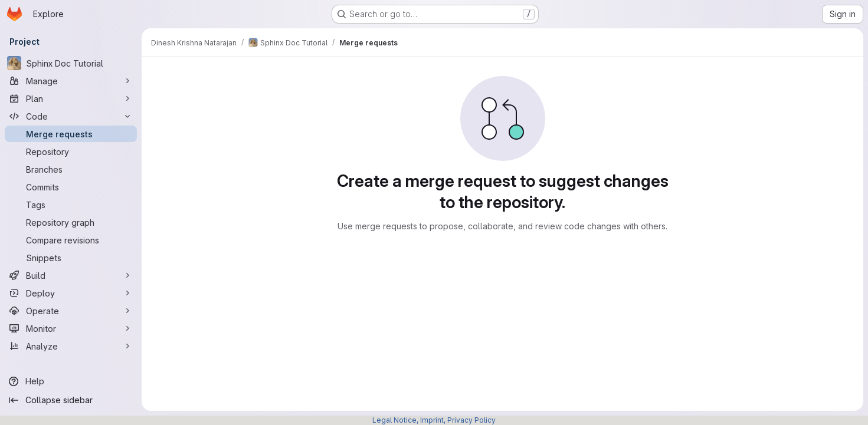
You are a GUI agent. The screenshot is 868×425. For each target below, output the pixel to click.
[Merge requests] (71, 134)
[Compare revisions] (71, 240)
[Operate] (71, 311)
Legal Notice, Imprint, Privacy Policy (434, 420)
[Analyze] (71, 346)
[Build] (71, 275)
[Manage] (71, 81)
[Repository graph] (71, 222)
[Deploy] (71, 293)
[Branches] (71, 169)
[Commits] (71, 187)
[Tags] (71, 205)
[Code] (71, 116)
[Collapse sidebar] (71, 400)
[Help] (71, 381)
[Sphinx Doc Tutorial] (71, 63)
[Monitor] (71, 328)
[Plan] (71, 98)
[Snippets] (71, 258)
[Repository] (71, 151)
